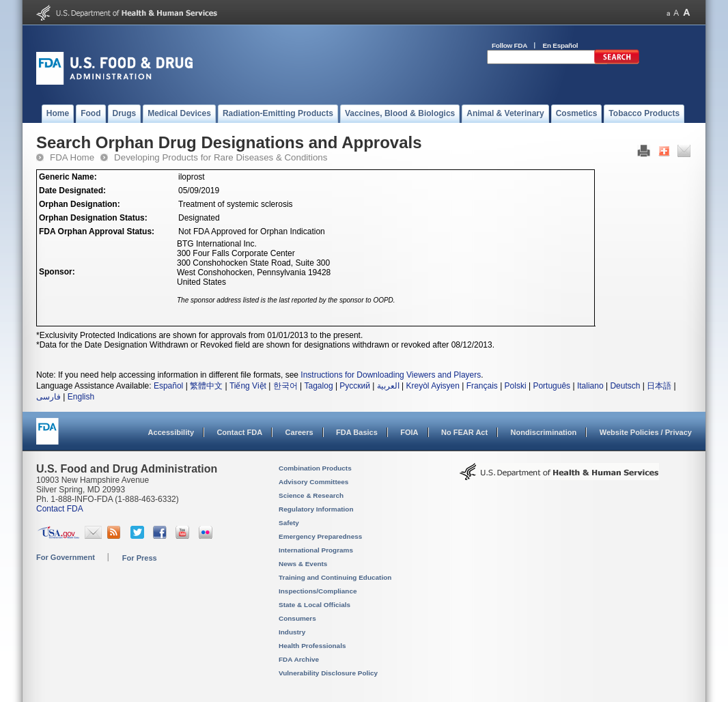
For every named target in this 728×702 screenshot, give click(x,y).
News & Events (303, 564)
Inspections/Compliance (318, 591)
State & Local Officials (314, 605)
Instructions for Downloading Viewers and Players (391, 375)
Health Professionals (312, 646)
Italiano (590, 386)
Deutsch (625, 386)
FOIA (409, 432)
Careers (299, 432)
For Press (140, 558)
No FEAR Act (464, 432)
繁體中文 (206, 386)
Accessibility (171, 432)
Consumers (297, 618)
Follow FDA (509, 45)
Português (551, 386)
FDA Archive (299, 659)
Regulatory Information (316, 509)
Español (168, 386)
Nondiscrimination (544, 432)
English (81, 397)
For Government (66, 557)
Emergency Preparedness (320, 536)
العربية (388, 386)
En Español (561, 45)
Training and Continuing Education (335, 577)
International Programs (316, 550)
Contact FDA (239, 432)
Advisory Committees (313, 482)
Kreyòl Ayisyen (433, 386)
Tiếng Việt (248, 386)
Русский (355, 386)
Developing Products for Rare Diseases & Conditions (221, 157)
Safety (289, 523)
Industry (292, 632)
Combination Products (315, 468)
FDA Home (72, 157)
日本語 (659, 386)
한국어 (285, 386)
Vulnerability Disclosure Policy (328, 673)
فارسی (48, 397)
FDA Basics (357, 432)
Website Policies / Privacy (646, 432)
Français (482, 386)
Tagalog (319, 386)
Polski (516, 386)
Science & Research (311, 495)
